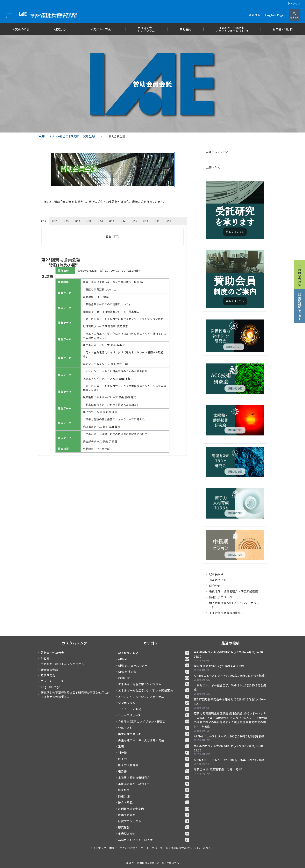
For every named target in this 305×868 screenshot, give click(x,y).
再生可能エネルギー (154, 734)
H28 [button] (78, 221)
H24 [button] (123, 221)
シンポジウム (154, 703)
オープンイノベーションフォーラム (154, 697)
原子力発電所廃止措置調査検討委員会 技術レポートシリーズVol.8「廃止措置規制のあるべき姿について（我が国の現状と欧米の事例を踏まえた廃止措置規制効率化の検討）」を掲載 (231, 720)
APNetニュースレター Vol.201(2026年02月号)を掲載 (229, 736)
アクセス (294, 3)
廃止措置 (154, 790)
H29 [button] (66, 221)
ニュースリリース (217, 152)
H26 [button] (100, 221)
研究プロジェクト (154, 821)
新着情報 (255, 15)
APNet (154, 659)
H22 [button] (146, 221)
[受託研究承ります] (300, 306)
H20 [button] (168, 221)
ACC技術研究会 (154, 653)
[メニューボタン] (10, 15)
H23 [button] (134, 221)
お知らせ (154, 678)
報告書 (154, 771)
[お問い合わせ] (300, 275)
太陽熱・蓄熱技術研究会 (154, 778)
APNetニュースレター (154, 665)
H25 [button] (112, 221)
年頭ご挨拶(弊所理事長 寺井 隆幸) (218, 769)
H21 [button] (157, 221)
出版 (154, 746)
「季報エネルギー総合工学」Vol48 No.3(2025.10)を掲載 (230, 688)
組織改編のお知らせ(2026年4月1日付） (220, 666)
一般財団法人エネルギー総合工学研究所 (157, 863)
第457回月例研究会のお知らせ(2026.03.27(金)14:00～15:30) (230, 702)
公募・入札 (213, 167)
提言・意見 (154, 802)
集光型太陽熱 (154, 834)
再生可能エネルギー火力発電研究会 (154, 740)
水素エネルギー (154, 815)
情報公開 (154, 796)
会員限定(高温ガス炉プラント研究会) (154, 721)
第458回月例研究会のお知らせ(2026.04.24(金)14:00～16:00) (230, 654)
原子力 (154, 759)
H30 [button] (55, 221)
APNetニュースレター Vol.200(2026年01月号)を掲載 (229, 760)
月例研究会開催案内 (154, 809)
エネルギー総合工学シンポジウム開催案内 (154, 690)
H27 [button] (89, 221)
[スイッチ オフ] (294, 15)
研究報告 (154, 827)
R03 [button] (44, 221)
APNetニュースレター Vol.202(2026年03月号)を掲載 (229, 676)
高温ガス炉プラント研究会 (154, 840)
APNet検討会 (154, 672)
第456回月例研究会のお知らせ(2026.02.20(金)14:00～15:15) (230, 748)
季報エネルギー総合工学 (154, 784)
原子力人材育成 (154, 765)
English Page (275, 15)
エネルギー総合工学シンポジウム (154, 684)
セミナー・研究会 (154, 709)
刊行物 (154, 753)
